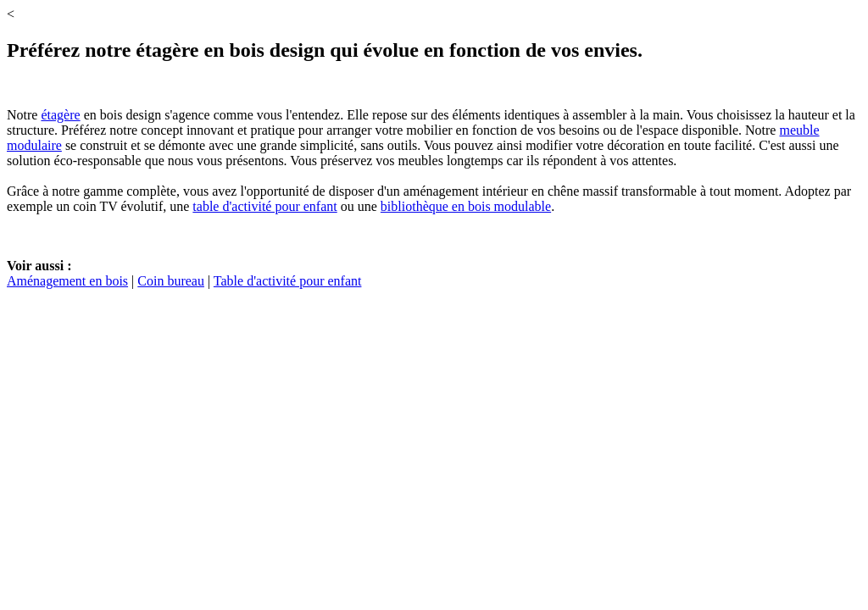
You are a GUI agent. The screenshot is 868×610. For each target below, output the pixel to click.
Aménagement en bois (67, 281)
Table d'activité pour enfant (288, 281)
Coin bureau (171, 281)
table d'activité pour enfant (264, 206)
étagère (60, 115)
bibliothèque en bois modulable (466, 206)
